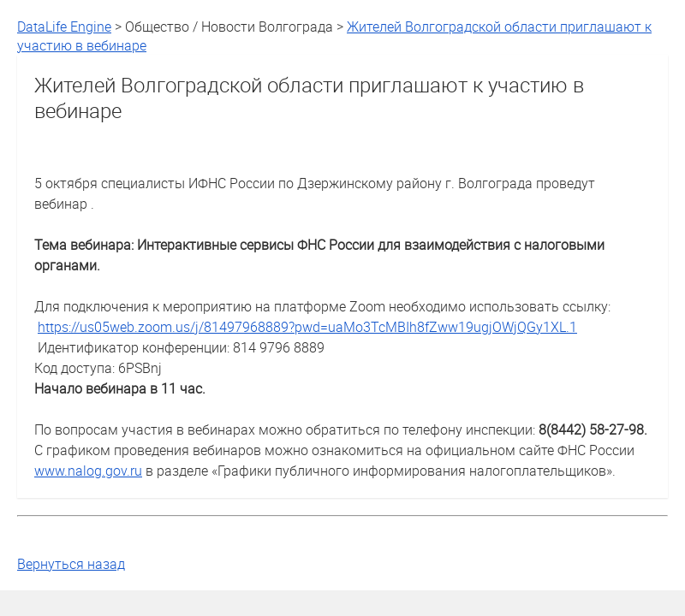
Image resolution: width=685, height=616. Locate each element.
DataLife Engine (64, 27)
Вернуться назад (71, 564)
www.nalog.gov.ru (88, 471)
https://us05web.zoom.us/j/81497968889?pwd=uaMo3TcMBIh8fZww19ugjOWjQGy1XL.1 (307, 327)
